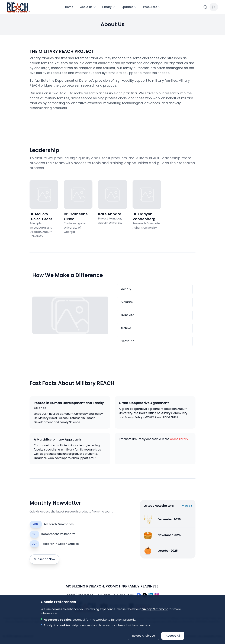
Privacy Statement (155, 609)
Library (109, 7)
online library (179, 439)
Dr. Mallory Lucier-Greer (41, 216)
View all (187, 506)
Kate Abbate (110, 214)
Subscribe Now (44, 559)
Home (69, 7)
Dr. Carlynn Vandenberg (144, 216)
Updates (129, 7)
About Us (88, 7)
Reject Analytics (143, 636)
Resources (152, 7)
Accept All (173, 636)
